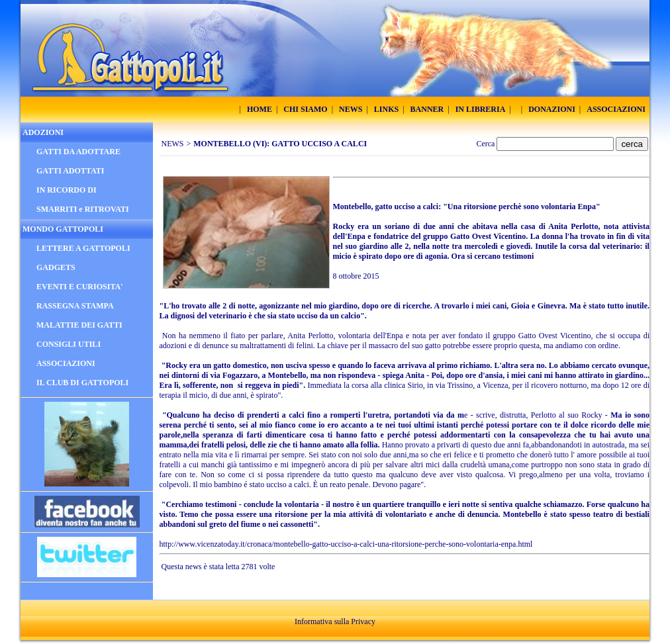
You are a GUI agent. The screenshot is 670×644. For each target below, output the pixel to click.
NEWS (173, 144)
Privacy (363, 621)
